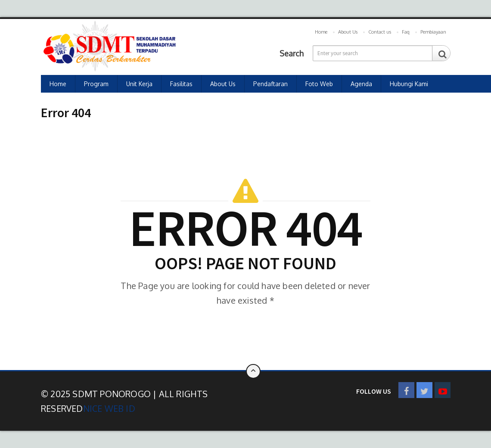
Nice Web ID (109, 408)
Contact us (380, 32)
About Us (348, 32)
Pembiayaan (433, 32)
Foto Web (319, 84)
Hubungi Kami (409, 84)
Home (321, 32)
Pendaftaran (270, 84)
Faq (406, 32)
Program (96, 84)
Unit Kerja (139, 84)
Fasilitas (181, 84)
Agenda (361, 84)
